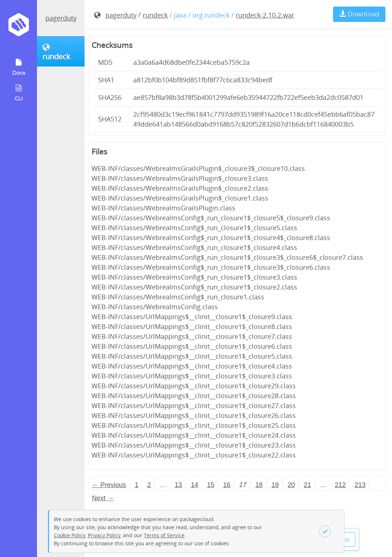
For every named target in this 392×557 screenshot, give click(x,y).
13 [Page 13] (178, 485)
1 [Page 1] (137, 485)
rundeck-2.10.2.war (265, 15)
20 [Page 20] (291, 485)
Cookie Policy (70, 535)
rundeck (155, 15)
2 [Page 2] (149, 485)
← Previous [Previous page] (109, 485)
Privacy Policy (104, 535)
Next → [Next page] (103, 498)
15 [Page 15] (210, 485)
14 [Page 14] (194, 485)
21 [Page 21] (307, 485)
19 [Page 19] (275, 485)
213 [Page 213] (360, 485)
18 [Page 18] (259, 485)
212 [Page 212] (340, 485)
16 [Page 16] (227, 485)
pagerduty (61, 18)
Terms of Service (164, 535)
